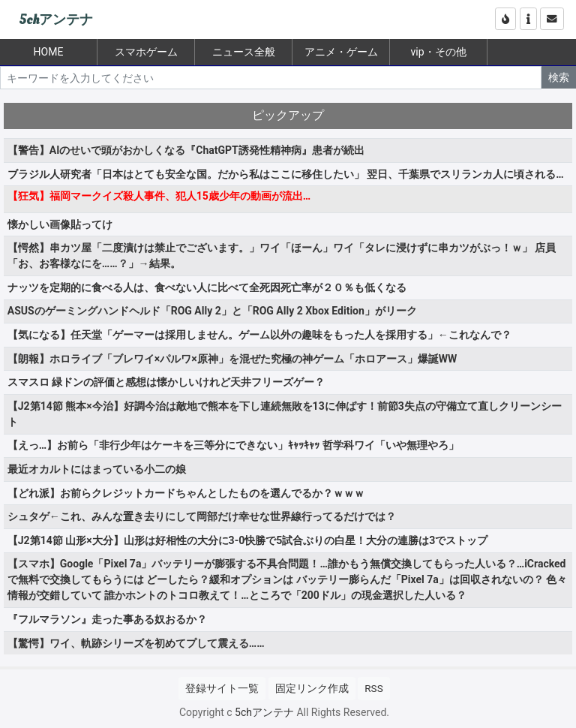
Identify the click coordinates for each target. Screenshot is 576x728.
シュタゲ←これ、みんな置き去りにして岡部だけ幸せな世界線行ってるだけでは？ (202, 516)
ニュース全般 (244, 52)
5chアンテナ (56, 20)
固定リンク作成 (312, 688)
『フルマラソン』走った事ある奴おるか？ (107, 619)
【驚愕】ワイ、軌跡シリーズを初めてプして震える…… (136, 643)
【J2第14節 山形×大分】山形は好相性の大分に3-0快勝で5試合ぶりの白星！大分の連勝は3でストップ (247, 540)
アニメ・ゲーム (341, 52)
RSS (373, 688)
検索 (559, 77)
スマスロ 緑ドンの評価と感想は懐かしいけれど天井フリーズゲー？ (166, 382)
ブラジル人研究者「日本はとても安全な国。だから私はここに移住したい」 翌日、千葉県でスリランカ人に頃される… (286, 174)
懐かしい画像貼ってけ (60, 224)
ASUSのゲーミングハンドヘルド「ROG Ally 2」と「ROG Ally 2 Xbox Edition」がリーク (212, 311)
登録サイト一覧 (222, 688)
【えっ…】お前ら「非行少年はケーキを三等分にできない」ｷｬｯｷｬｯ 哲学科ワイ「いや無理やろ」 (233, 445)
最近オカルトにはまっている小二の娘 (97, 469)
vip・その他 (438, 52)
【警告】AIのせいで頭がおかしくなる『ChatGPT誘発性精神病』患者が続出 (186, 150)
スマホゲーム (146, 52)
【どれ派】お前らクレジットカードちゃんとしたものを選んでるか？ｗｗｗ (186, 493)
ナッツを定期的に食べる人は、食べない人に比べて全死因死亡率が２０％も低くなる (207, 287)
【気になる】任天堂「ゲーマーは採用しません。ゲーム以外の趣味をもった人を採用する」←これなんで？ (259, 335)
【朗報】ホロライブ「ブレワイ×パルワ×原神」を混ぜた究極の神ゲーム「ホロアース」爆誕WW (232, 359)
